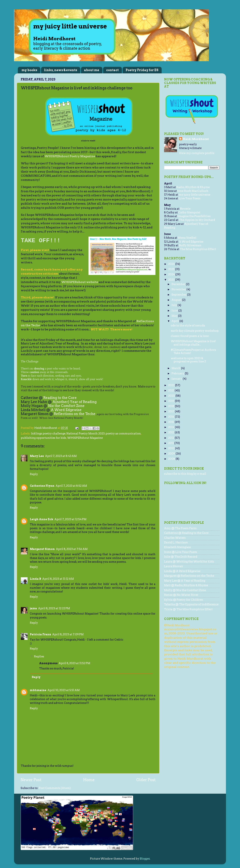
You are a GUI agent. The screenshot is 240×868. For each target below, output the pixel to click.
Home (89, 780)
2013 (171, 432)
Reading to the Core (60, 398)
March (176, 368)
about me (92, 70)
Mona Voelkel (187, 238)
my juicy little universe (194, 195)
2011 (171, 443)
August (177, 300)
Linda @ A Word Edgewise (182, 571)
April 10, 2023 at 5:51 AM (64, 690)
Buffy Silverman (190, 245)
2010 (172, 448)
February (178, 373)
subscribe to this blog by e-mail (185, 474)
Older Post (146, 780)
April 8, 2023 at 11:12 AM (58, 579)
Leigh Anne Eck (42, 519)
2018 (172, 406)
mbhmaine (38, 690)
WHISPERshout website (80, 282)
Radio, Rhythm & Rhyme (193, 187)
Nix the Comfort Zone (66, 406)
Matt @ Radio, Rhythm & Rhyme (186, 585)
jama (33, 608)
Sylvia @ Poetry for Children (184, 600)
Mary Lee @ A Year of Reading (185, 581)
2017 (172, 411)
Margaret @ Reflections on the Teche (189, 576)
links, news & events (61, 70)
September (179, 295)
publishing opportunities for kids (43, 438)
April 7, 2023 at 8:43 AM (61, 456)
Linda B (35, 579)
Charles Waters (175, 538)
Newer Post (31, 780)
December (179, 284)
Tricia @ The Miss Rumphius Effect (188, 609)
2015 (171, 422)
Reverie (185, 209)
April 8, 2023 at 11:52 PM (74, 663)
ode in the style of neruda (188, 326)
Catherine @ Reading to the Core (186, 533)
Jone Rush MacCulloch (193, 191)
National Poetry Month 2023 (85, 434)
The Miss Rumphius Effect (198, 249)
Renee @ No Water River (181, 595)
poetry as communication (123, 434)
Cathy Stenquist (189, 212)
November (179, 289)
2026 (172, 264)
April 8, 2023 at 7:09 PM (68, 634)
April (175, 321)
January (177, 379)
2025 (172, 269)
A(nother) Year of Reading (75, 402)
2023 (172, 280)
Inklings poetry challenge (48, 434)
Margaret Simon (42, 549)
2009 (172, 454)
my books (29, 70)
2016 (172, 417)
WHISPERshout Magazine (85, 438)
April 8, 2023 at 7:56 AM (72, 549)
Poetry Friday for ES (142, 70)
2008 (172, 459)
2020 (172, 396)
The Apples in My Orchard (197, 220)
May (175, 316)
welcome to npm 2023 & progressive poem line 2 (188, 360)
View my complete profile (197, 153)
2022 (172, 385)
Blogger (145, 859)
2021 (171, 390)
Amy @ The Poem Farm (180, 528)
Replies (39, 656)
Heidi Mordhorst (196, 139)
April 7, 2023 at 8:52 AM (71, 486)
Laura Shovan (174, 566)
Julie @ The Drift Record (181, 557)
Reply (34, 474)
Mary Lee (37, 456)
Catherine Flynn (42, 486)
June (175, 311)
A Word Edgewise (66, 410)
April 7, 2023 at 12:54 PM (70, 519)
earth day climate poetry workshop (195, 331)
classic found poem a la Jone (190, 336)
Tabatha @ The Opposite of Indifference (191, 604)
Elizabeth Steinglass (177, 547)
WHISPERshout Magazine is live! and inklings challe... (193, 343)
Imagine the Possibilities (194, 216)
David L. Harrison (176, 542)
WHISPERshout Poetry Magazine (70, 156)
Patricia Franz (40, 634)
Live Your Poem (190, 198)
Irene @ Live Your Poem (181, 552)
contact (112, 70)
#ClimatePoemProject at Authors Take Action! (193, 351)
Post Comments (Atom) (55, 788)
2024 (172, 274)
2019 (172, 401)
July (175, 305)
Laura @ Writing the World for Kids (189, 562)
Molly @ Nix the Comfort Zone (185, 590)
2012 (171, 438)
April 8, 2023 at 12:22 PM (54, 608)
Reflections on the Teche (75, 414)
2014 (172, 427)
